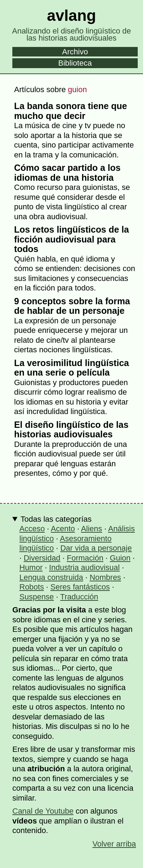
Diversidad (42, 558)
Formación (85, 558)
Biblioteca (75, 63)
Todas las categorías (56, 519)
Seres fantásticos (80, 587)
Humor (31, 567)
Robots (32, 587)
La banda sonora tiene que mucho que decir (71, 111)
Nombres (105, 577)
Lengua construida (51, 577)
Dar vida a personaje (96, 548)
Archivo (75, 52)
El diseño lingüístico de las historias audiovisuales (71, 430)
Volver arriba (114, 844)
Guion (120, 558)
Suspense (37, 597)
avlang (71, 15)
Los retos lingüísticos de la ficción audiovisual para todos (71, 239)
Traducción (79, 597)
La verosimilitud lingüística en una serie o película (71, 368)
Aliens (92, 529)
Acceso (32, 529)
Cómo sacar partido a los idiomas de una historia (67, 173)
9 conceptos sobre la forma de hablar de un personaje (72, 306)
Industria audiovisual (84, 567)
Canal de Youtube (43, 811)
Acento (63, 529)
